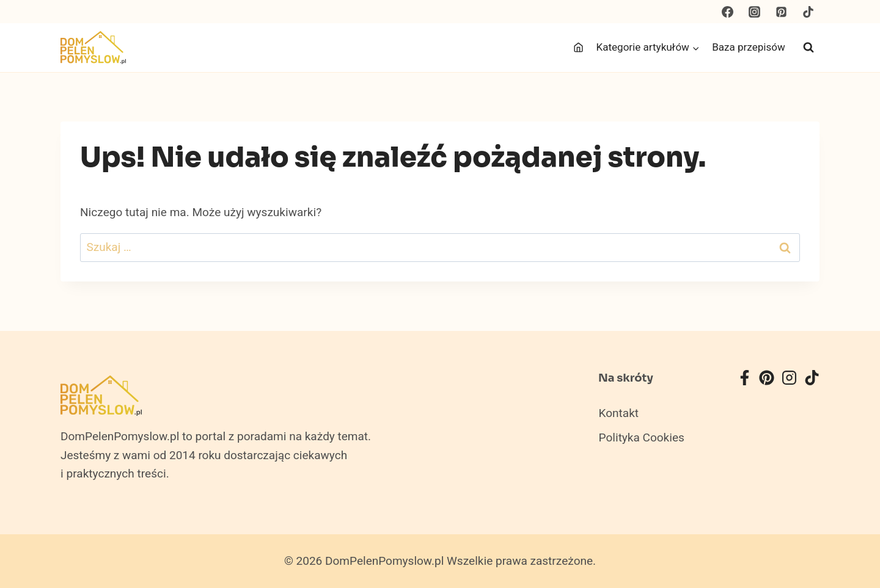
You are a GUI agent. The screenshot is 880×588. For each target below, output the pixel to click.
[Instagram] (755, 12)
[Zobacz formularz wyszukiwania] (809, 48)
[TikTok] (808, 12)
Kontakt (619, 413)
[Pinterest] (781, 12)
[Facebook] (728, 12)
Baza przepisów (749, 47)
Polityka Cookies (642, 438)
